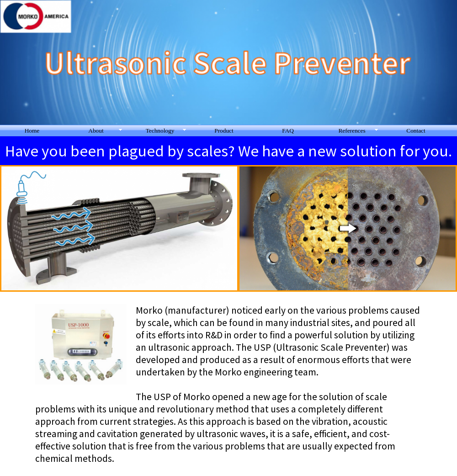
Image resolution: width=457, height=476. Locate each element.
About (96, 131)
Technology (160, 131)
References (352, 131)
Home (32, 131)
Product (224, 131)
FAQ (288, 131)
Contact (416, 131)
